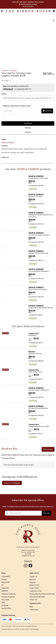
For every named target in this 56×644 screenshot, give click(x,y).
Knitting (4, 605)
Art (2, 611)
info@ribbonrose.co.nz (28, 582)
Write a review (48, 449)
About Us (33, 605)
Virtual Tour (33, 626)
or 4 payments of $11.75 (17, 89)
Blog (31, 633)
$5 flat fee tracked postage (28, 4)
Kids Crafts (5, 626)
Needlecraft (6, 608)
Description (28, 123)
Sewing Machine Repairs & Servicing (42, 620)
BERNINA (5, 617)
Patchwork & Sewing (8, 620)
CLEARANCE (6, 602)
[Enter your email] (25, 539)
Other (3, 628)
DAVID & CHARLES (9, 71)
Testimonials (34, 635)
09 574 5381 (29, 6)
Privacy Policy (34, 614)
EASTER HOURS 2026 (37, 623)
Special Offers (6, 634)
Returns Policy (34, 611)
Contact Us (33, 602)
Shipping (28, 128)
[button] (2, 11)
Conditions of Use (36, 617)
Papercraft (5, 614)
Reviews (28, 132)
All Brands (5, 631)
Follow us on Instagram (12, 483)
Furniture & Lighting (8, 623)
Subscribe (46, 539)
